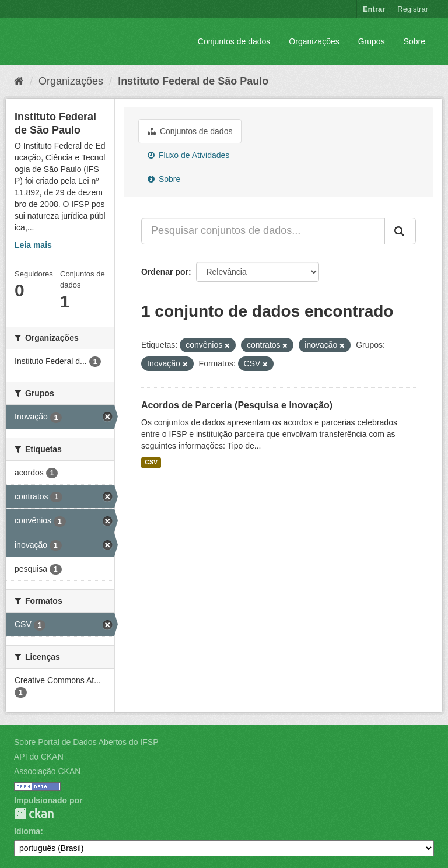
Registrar (413, 9)
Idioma (27, 831)
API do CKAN (39, 757)
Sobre (414, 41)
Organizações (314, 41)
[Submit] (400, 231)
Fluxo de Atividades (188, 155)
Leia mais (33, 245)
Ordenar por (165, 272)
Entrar (374, 9)
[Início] (19, 81)
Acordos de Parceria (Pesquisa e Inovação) (237, 405)
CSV (151, 463)
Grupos (372, 41)
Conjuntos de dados (234, 41)
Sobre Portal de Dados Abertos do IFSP (86, 742)
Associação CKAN (47, 771)
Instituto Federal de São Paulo (193, 81)
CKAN (34, 813)
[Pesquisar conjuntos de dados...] (263, 231)
